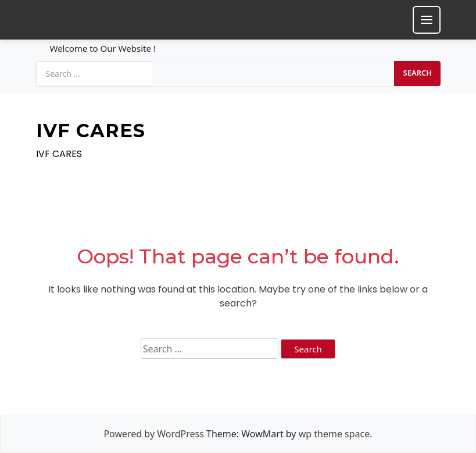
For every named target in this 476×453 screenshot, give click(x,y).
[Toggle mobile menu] (427, 20)
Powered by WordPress (153, 434)
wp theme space (334, 434)
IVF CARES (91, 131)
